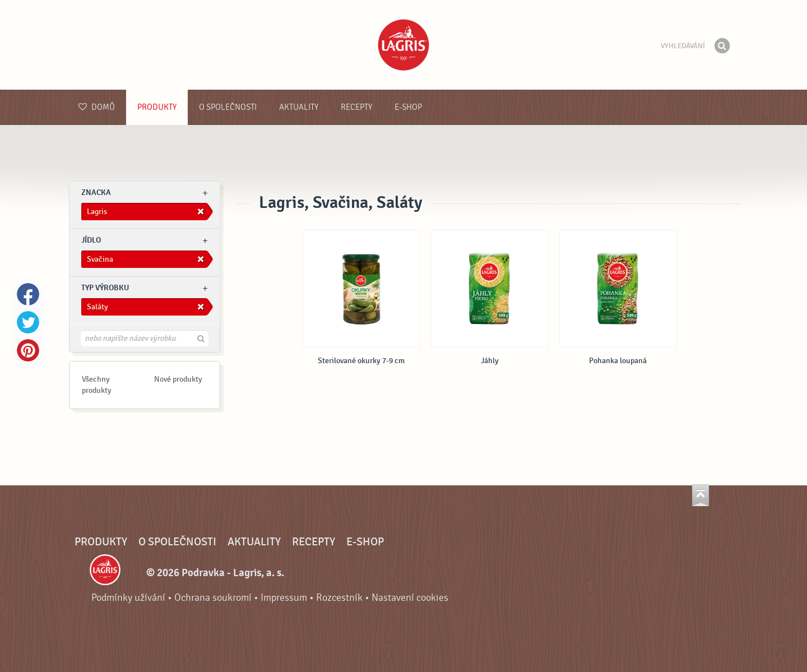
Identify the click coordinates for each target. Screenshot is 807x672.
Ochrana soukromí (213, 598)
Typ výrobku (105, 288)
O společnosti (228, 107)
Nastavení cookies (410, 598)
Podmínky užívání (128, 598)
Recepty (356, 107)
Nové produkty (178, 379)
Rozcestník (339, 598)
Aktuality (299, 107)
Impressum (284, 598)
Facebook (28, 294)
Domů (97, 107)
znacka (96, 193)
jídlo (91, 240)
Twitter (28, 322)
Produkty (157, 107)
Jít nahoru (701, 495)
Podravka (403, 45)
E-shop (408, 107)
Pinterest (28, 350)
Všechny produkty (97, 385)
